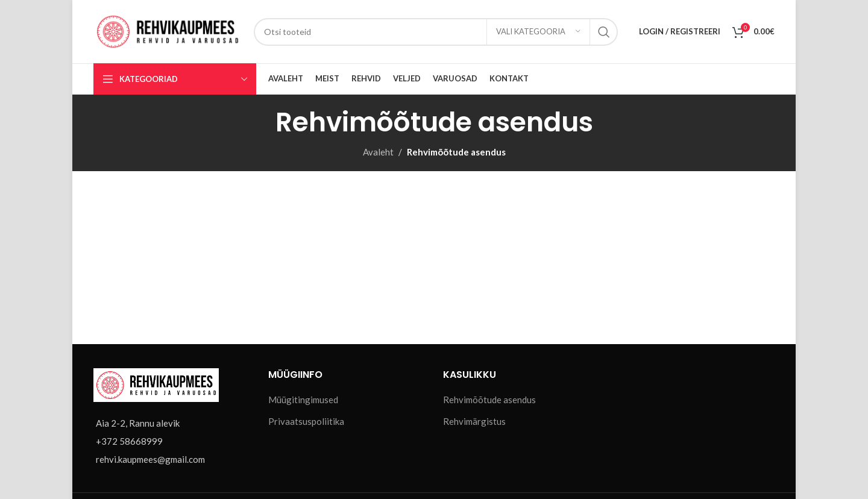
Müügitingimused (303, 400)
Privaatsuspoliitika (306, 421)
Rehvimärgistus (474, 421)
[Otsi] (436, 32)
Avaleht (378, 152)
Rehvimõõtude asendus (489, 400)
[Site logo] (168, 30)
